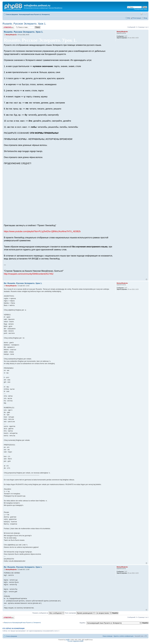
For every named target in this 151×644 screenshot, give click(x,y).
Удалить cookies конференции (123, 636)
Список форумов (12, 14)
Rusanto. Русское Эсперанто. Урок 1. (24, 24)
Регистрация (137, 18)
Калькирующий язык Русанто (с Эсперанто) (34, 14)
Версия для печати (141, 14)
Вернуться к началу (146, 279)
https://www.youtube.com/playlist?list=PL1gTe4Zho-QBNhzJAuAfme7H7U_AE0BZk (42, 231)
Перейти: (83, 623)
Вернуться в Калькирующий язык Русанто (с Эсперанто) (22, 623)
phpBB (67, 640)
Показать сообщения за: (48, 613)
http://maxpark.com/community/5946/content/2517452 (29, 274)
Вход (146, 18)
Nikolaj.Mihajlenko (11, 35)
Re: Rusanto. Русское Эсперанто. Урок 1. (23, 283)
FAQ (129, 18)
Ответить (9, 27)
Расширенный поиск (141, 9)
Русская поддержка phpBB (75, 641)
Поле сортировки (80, 613)
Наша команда (108, 636)
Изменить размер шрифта (145, 14)
